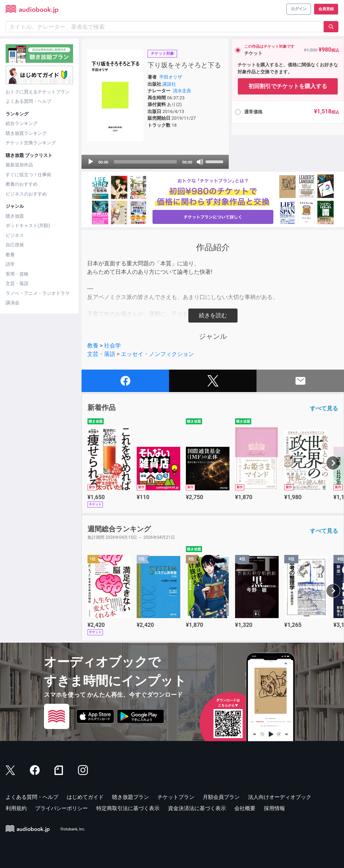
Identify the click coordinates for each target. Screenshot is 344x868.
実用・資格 (17, 274)
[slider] (145, 162)
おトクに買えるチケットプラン (38, 92)
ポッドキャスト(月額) (28, 226)
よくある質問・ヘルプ (28, 101)
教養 (10, 255)
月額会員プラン (221, 797)
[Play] (91, 162)
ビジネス (15, 235)
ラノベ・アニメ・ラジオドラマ (38, 293)
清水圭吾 (182, 91)
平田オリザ (171, 77)
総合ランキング (22, 123)
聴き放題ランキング (26, 133)
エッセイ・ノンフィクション (157, 354)
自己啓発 (15, 245)
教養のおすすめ (22, 184)
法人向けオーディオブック (280, 797)
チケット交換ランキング (31, 143)
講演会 (12, 303)
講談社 (169, 84)
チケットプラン (176, 797)
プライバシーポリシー (61, 808)
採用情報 (274, 808)
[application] (155, 162)
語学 (10, 264)
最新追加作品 (19, 165)
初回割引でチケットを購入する (288, 86)
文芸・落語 (17, 283)
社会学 (112, 346)
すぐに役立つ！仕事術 (28, 175)
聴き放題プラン (131, 797)
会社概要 (245, 808)
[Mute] (200, 162)
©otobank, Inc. (73, 830)
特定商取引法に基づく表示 (128, 808)
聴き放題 (15, 216)
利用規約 (16, 808)
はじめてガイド (85, 797)
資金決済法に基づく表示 (197, 808)
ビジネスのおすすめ (26, 194)
